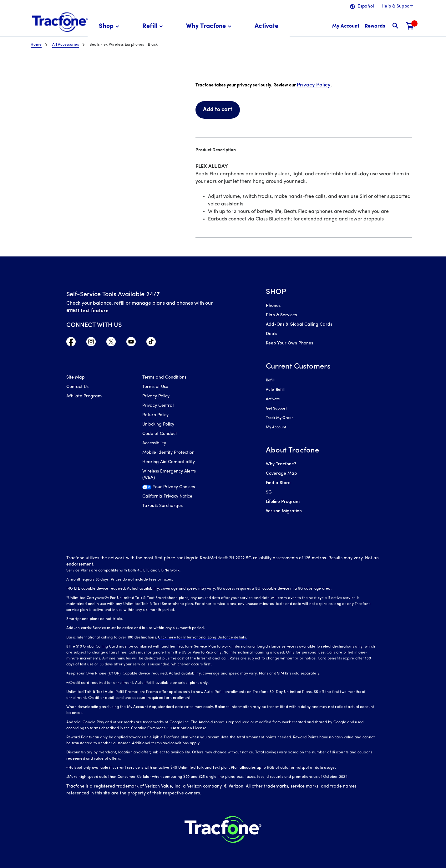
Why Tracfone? (281, 464)
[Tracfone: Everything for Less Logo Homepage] (60, 22)
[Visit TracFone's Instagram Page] (91, 343)
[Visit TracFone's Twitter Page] (111, 343)
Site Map (76, 377)
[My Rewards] (375, 26)
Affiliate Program (84, 396)
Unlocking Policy (158, 424)
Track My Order (279, 418)
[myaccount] (346, 26)
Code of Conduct (160, 434)
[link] (266, 26)
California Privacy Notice (167, 496)
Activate (273, 399)
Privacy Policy (314, 85)
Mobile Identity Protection (168, 453)
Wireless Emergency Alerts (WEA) (169, 475)
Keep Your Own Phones (289, 343)
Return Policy (155, 415)
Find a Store (278, 483)
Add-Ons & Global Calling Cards (299, 325)
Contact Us (77, 387)
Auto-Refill (275, 390)
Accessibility (154, 443)
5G (269, 492)
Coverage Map (281, 474)
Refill (270, 380)
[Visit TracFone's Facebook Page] (71, 343)
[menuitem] (110, 26)
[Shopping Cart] (410, 26)
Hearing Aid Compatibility (169, 462)
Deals (271, 334)
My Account (276, 427)
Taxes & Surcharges (162, 506)
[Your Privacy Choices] (176, 489)
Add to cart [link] (218, 110)
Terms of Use (155, 387)
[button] (110, 26)
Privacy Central (158, 406)
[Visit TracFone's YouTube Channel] (131, 343)
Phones (273, 306)
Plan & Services (281, 315)
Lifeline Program (283, 502)
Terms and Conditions (164, 377)
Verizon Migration (284, 511)
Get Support (276, 409)
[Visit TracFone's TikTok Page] (151, 343)
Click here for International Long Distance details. (202, 638)
